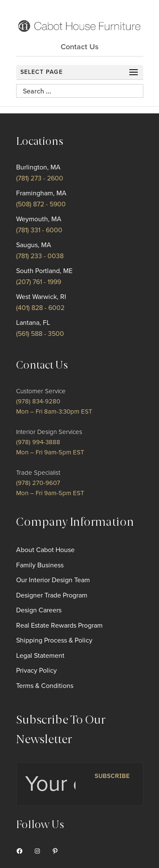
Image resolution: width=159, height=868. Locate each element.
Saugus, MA (34, 245)
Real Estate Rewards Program (59, 626)
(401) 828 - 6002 (40, 308)
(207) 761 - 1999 (39, 282)
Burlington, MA (38, 167)
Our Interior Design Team (53, 580)
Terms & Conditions (45, 686)
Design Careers (39, 610)
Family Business (40, 565)
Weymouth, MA (39, 219)
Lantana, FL (33, 323)
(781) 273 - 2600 (40, 178)
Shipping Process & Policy (54, 640)
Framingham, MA (41, 193)
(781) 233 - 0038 (40, 256)
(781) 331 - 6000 (39, 230)
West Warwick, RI (41, 297)
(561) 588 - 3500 (40, 334)
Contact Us (80, 47)
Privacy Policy (36, 671)
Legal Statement (40, 656)
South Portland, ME (44, 271)
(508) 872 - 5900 (41, 204)
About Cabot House (45, 550)
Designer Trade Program (52, 595)
